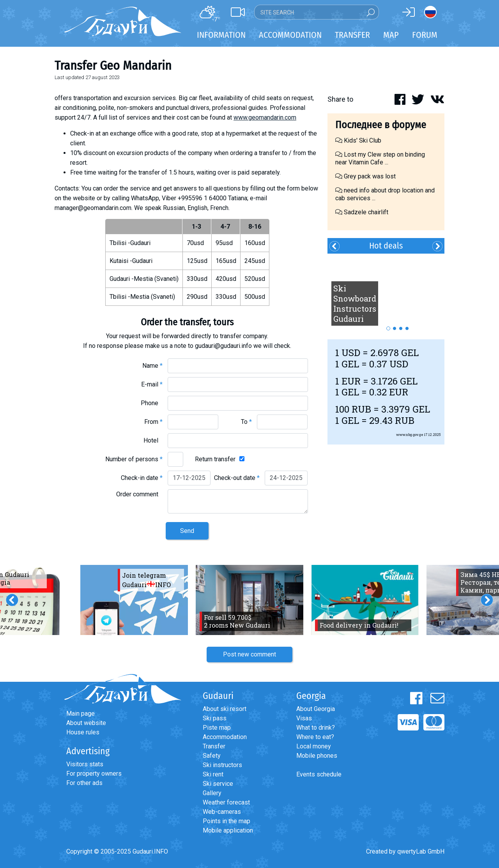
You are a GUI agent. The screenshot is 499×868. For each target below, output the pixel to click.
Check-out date (237, 478)
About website (86, 723)
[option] (386, 293)
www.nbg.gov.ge (410, 435)
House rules (83, 732)
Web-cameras (222, 812)
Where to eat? (315, 737)
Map (391, 35)
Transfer (214, 746)
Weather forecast (226, 802)
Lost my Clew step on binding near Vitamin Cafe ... (380, 158)
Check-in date (142, 478)
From (153, 422)
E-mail (152, 384)
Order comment (139, 494)
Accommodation (225, 737)
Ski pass (215, 718)
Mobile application (228, 830)
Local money (314, 746)
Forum (425, 35)
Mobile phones (317, 756)
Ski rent (213, 774)
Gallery (212, 793)
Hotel (153, 440)
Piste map (217, 728)
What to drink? (316, 728)
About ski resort (225, 709)
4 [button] (407, 328)
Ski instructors (222, 765)
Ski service (218, 784)
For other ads (84, 783)
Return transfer (215, 459)
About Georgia (316, 709)
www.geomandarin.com (265, 117)
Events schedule (319, 774)
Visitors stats (85, 764)
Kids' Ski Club (358, 140)
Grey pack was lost (365, 176)
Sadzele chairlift (362, 212)
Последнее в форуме (381, 125)
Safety (212, 756)
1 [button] (388, 328)
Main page (81, 714)
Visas (304, 718)
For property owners (94, 774)
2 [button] (395, 328)
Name (152, 366)
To (246, 422)
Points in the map (226, 821)
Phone (152, 403)
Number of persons (134, 459)
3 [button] (401, 328)
